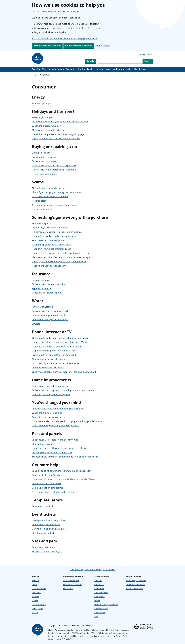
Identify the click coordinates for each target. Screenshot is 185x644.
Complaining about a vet (44, 547)
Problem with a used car (44, 157)
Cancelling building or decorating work (51, 394)
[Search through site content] (120, 61)
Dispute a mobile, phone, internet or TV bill (53, 351)
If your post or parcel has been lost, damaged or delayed (60, 448)
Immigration (118, 69)
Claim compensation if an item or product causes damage (61, 257)
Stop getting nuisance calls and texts (50, 359)
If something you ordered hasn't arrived (52, 245)
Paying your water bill (43, 307)
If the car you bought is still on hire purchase (54, 165)
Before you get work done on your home (52, 386)
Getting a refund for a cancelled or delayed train (56, 139)
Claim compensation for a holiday (49, 130)
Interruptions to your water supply (49, 315)
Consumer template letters (45, 506)
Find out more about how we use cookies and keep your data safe (65, 38)
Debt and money (56, 69)
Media (97, 601)
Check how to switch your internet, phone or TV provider (60, 338)
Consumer (71, 69)
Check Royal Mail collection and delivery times (55, 440)
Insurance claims (40, 280)
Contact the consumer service (47, 484)
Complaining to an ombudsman (48, 488)
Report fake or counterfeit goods (48, 240)
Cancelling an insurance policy (47, 293)
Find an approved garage (44, 174)
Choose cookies (102, 46)
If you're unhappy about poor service (50, 266)
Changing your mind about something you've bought (58, 409)
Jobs (96, 617)
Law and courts (103, 69)
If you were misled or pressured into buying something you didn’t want (67, 421)
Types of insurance (41, 288)
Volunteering (100, 613)
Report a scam (39, 201)
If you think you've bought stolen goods (52, 249)
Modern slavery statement (106, 605)
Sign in (150, 54)
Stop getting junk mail (43, 444)
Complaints (99, 597)
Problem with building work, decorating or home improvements (64, 390)
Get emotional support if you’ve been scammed (56, 205)
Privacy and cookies (134, 589)
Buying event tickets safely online (48, 520)
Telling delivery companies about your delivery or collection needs (65, 457)
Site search (68, 589)
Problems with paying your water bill (50, 311)
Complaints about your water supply (50, 320)
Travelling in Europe (42, 117)
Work (44, 69)
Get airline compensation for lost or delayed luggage (58, 134)
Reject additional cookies (79, 46)
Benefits (36, 69)
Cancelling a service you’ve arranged (50, 417)
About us (98, 581)
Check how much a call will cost (48, 368)
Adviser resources (71, 581)
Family (90, 69)
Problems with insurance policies (48, 284)
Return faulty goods (42, 223)
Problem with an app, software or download (54, 355)
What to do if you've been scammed (50, 197)
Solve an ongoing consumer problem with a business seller (61, 471)
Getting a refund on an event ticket (49, 529)
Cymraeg (141, 54)
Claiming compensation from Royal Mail (52, 452)
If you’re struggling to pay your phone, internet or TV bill (60, 342)
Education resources (72, 585)
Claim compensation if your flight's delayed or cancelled (60, 122)
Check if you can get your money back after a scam (57, 192)
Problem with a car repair (45, 161)
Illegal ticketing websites (44, 533)
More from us (140, 69)
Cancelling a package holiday (46, 126)
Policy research (101, 609)
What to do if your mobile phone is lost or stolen (56, 363)
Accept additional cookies (47, 46)
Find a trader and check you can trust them (53, 492)
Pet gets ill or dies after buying (47, 551)
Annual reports (101, 593)
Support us (99, 589)
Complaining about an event (46, 525)
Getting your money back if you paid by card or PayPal (59, 262)
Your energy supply (42, 103)
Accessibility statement (136, 581)
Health (129, 69)
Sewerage (37, 324)
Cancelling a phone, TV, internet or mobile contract (57, 346)
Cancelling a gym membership (47, 413)
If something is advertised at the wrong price (54, 236)
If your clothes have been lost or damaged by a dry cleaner (61, 253)
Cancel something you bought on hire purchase (56, 426)
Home (35, 75)
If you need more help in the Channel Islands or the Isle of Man (63, 479)
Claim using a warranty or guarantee (50, 228)
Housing (81, 69)
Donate (90, 61)
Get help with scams (42, 209)
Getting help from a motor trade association (54, 170)
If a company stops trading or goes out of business (57, 232)
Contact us (99, 585)
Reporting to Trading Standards (47, 475)
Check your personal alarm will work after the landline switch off (64, 372)
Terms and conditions (135, 585)
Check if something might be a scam (50, 188)
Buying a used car (41, 153)
